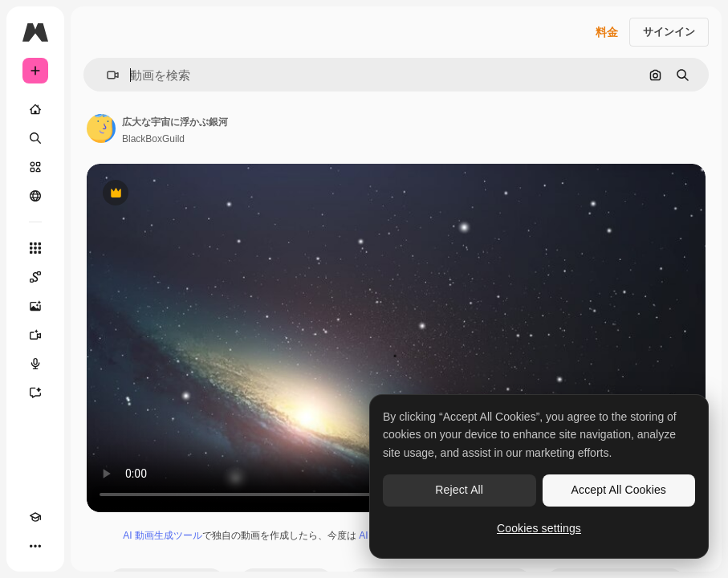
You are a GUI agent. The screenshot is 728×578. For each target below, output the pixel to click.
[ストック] (35, 167)
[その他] (35, 546)
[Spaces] (35, 277)
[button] (106, 75)
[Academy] (35, 517)
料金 (607, 32)
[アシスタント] (35, 393)
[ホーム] (35, 109)
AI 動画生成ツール (163, 535)
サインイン (669, 32)
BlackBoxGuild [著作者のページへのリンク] (153, 139)
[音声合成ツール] (35, 364)
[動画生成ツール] (35, 335)
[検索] (35, 138)
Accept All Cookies (619, 490)
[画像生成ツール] (35, 306)
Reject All (459, 490)
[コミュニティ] (35, 196)
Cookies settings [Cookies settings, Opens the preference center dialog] (539, 528)
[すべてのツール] (35, 248)
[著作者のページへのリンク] (101, 128)
